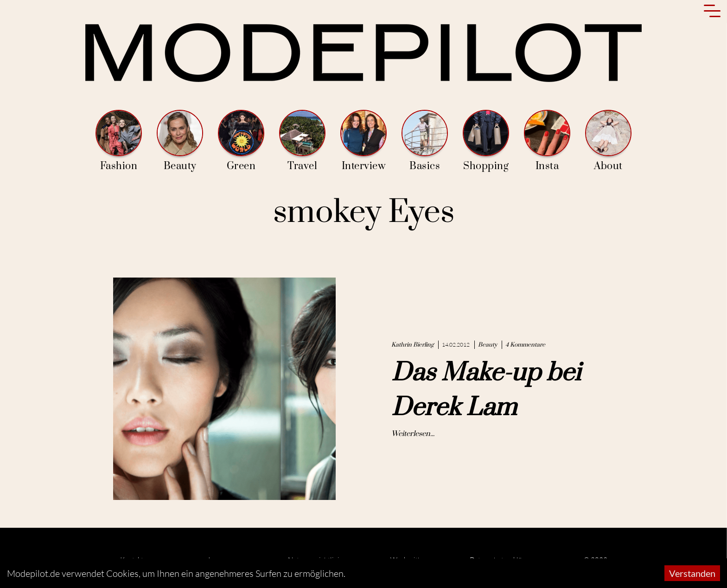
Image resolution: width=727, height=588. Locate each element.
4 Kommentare (525, 345)
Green (241, 141)
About (608, 141)
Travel (302, 141)
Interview (363, 141)
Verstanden (692, 573)
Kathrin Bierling (412, 345)
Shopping (486, 141)
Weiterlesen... (413, 434)
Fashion (119, 141)
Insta (547, 141)
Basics (425, 141)
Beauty (180, 141)
